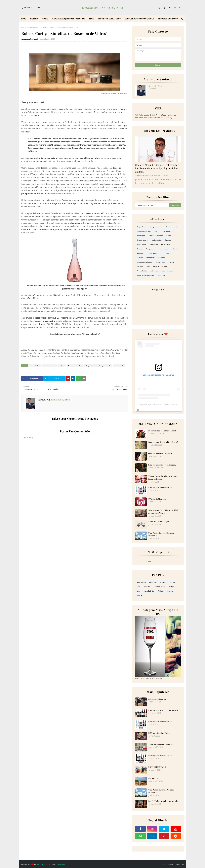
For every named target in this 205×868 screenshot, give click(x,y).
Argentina (163, 582)
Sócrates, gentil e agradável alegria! (163, 442)
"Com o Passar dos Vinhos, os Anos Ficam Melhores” (163, 478)
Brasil (156, 231)
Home (163, 864)
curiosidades (35, 366)
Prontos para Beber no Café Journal (163, 710)
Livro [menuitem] (92, 19)
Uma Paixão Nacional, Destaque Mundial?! (161, 534)
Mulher (171, 262)
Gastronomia (141, 244)
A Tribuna (140, 253)
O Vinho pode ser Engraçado (160, 453)
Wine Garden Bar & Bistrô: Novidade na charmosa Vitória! (164, 512)
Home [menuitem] (24, 19)
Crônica (156, 266)
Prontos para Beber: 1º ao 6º (160, 756)
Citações (162, 258)
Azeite (164, 266)
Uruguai (139, 595)
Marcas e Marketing (75, 366)
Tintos (168, 236)
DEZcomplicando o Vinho (159, 733)
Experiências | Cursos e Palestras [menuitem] (69, 19)
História (62, 366)
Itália (138, 591)
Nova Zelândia (149, 591)
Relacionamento (143, 240)
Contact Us (180, 864)
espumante (154, 244)
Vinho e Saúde (142, 271)
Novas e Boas (160, 262)
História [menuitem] (34, 19)
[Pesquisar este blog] (152, 205)
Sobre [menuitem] (45, 19)
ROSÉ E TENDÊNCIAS (157, 767)
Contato (38, 8)
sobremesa (154, 271)
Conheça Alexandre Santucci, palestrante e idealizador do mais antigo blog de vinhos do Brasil (157, 168)
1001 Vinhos (162, 275)
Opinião (176, 249)
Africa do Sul (141, 582)
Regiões (170, 591)
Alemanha (153, 582)
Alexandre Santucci (30, 39)
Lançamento (151, 249)
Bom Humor (166, 253)
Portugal (161, 591)
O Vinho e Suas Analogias (146, 275)
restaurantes (166, 244)
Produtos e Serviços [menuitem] (168, 19)
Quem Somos (27, 8)
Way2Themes (41, 864)
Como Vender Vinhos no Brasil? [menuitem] (139, 19)
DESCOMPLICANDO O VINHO (102, 8)
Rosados (140, 266)
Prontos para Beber (156, 236)
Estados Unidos (159, 586)
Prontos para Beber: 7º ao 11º (160, 487)
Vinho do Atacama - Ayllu (159, 522)
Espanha (147, 586)
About (171, 864)
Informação (141, 236)
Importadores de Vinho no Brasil (162, 431)
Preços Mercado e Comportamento (98, 366)
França (171, 586)
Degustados (166, 231)
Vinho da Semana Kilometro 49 (161, 744)
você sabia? (37, 27)
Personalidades (153, 253)
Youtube (140, 258)
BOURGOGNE (154, 778)
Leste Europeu (167, 271)
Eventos (168, 240)
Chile (138, 586)
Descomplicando (49, 366)
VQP (148, 266)
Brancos (140, 249)
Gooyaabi (61, 864)
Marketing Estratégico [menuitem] (109, 19)
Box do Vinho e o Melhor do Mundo (163, 801)
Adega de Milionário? (157, 699)
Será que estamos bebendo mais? (162, 465)
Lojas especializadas (144, 262)
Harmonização (164, 249)
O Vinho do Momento (157, 499)
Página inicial (26, 27)
